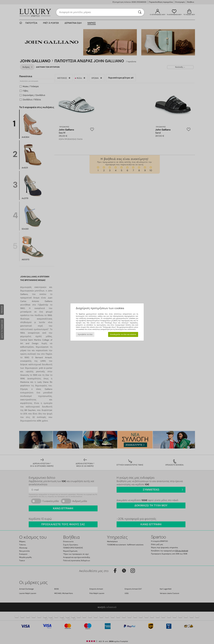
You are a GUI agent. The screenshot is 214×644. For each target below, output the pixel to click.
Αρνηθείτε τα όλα (85, 334)
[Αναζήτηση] (140, 12)
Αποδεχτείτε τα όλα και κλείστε (123, 334)
